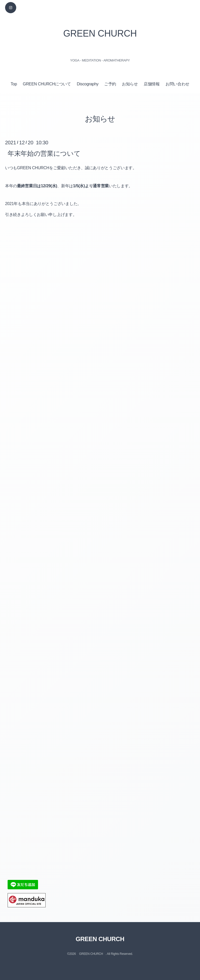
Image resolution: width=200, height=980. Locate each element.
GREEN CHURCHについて (47, 84)
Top (14, 84)
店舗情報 (152, 84)
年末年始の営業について (44, 153)
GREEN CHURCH (100, 33)
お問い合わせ (177, 84)
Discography (88, 84)
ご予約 (110, 84)
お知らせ (130, 84)
